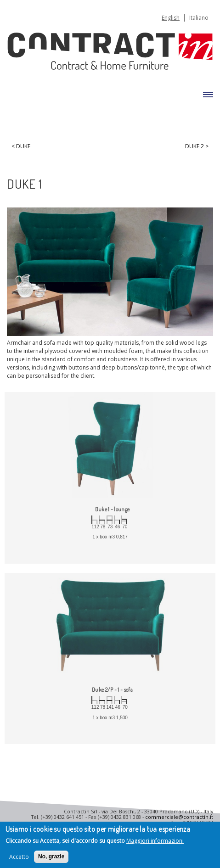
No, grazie (51, 857)
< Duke (21, 147)
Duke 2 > (197, 147)
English (171, 18)
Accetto (19, 857)
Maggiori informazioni (155, 842)
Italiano (199, 18)
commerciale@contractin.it (179, 817)
